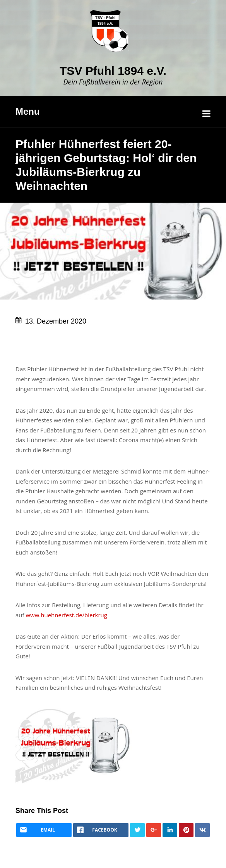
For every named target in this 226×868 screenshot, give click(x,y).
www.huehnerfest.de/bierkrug (66, 615)
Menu (28, 111)
